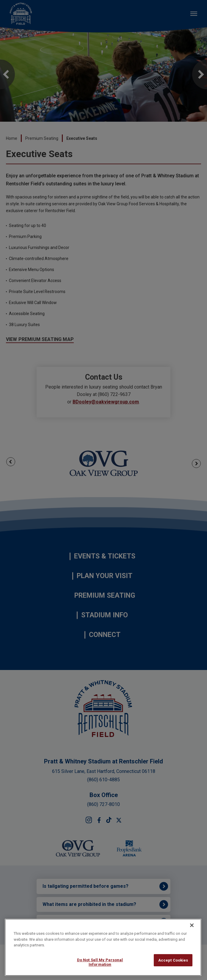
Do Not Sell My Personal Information (100, 962)
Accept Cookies (173, 960)
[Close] (192, 925)
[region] (103, 947)
